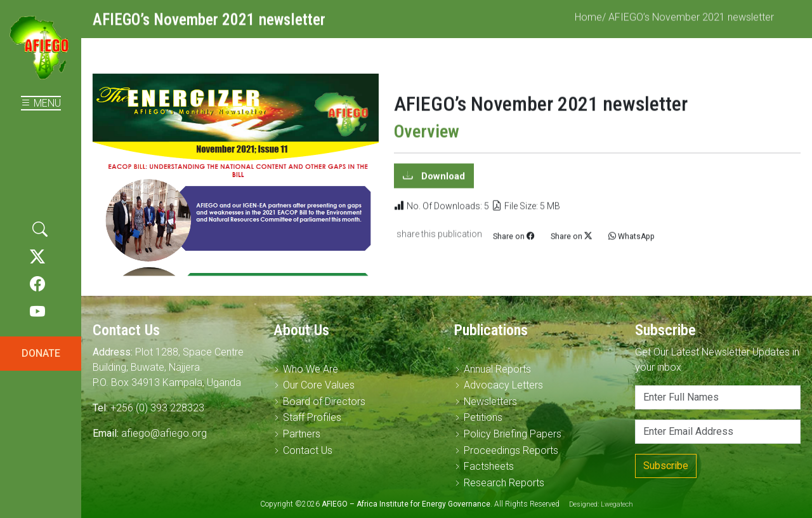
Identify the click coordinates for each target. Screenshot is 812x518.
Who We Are (311, 369)
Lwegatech (617, 504)
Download (442, 182)
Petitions (483, 417)
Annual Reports (497, 369)
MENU (41, 103)
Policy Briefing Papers (513, 434)
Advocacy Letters (503, 385)
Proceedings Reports (511, 450)
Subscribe (666, 466)
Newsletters (490, 402)
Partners (302, 434)
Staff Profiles (312, 417)
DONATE (41, 353)
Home (588, 23)
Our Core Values (319, 385)
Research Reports (504, 483)
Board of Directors (324, 402)
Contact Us (308, 450)
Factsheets (489, 466)
